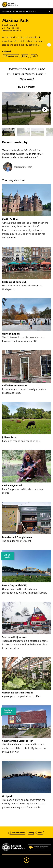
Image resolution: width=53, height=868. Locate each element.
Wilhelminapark (11, 334)
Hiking (25, 56)
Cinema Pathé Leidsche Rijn (18, 741)
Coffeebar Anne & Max (15, 386)
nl (50, 11)
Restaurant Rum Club (14, 282)
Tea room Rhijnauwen (15, 637)
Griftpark (7, 796)
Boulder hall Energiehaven (17, 537)
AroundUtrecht (12, 56)
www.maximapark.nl (12, 31)
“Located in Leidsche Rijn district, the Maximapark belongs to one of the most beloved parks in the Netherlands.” (23, 154)
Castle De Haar (10, 219)
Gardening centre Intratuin (17, 693)
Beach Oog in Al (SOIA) (15, 585)
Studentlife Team (23, 167)
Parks (34, 56)
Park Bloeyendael (12, 485)
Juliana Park (9, 437)
